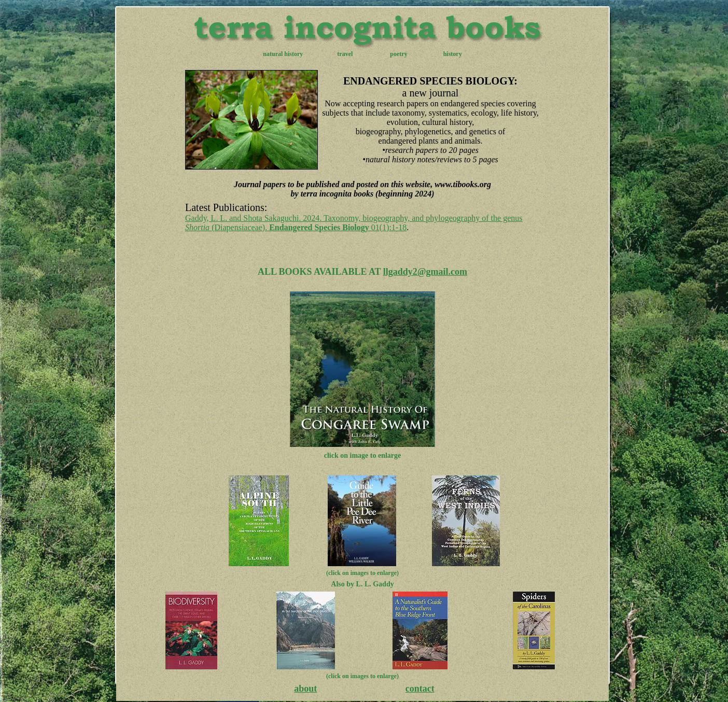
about (305, 689)
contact (420, 689)
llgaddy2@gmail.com (425, 272)
